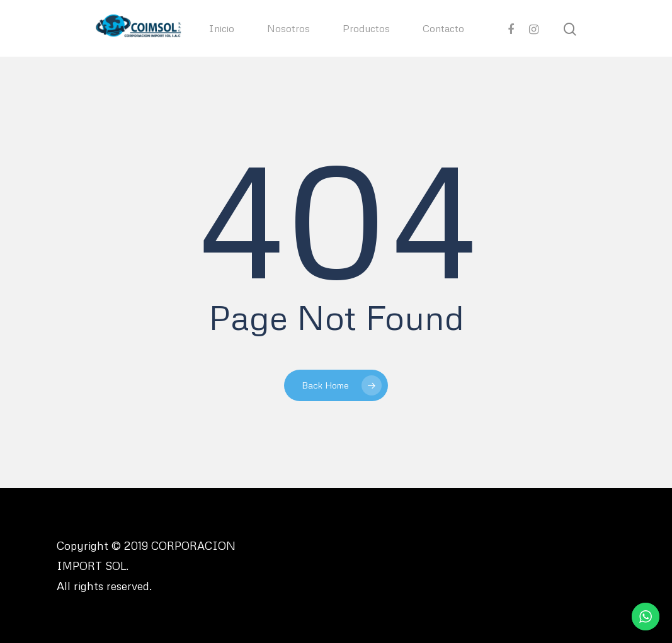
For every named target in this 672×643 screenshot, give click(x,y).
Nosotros (288, 28)
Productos (366, 28)
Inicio (221, 28)
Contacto (443, 28)
